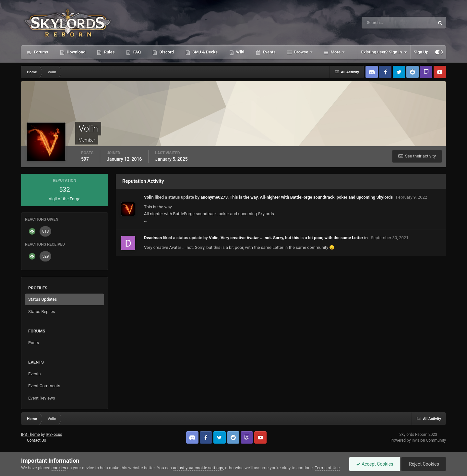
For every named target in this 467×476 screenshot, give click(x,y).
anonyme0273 (214, 197)
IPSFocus (54, 435)
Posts (34, 343)
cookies (59, 468)
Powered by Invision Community (418, 440)
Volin (149, 197)
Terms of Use (327, 468)
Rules (109, 52)
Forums (41, 52)
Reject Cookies (424, 464)
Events (269, 52)
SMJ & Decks (204, 52)
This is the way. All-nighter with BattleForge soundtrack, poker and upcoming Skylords (311, 197)
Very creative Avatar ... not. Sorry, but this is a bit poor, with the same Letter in (295, 238)
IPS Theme (30, 435)
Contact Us (36, 440)
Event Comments (44, 386)
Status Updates (42, 299)
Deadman (153, 238)
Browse (301, 52)
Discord (166, 52)
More (336, 52)
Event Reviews (42, 398)
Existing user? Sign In (384, 52)
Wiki (240, 52)
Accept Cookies (375, 464)
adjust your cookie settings (198, 468)
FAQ (136, 52)
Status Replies (42, 312)
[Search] (378, 23)
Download (76, 52)
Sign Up (421, 52)
